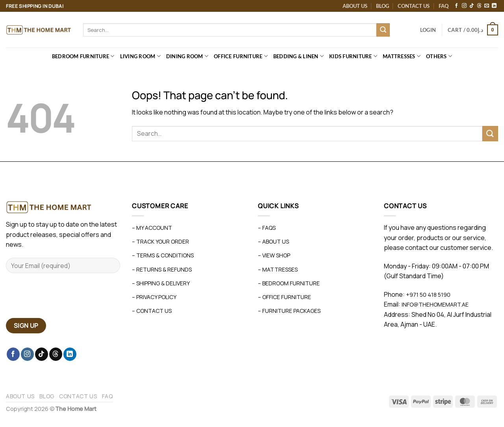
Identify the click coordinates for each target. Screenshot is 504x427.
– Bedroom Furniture (289, 283)
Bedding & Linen (298, 56)
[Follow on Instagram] (464, 6)
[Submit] (383, 30)
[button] (428, 30)
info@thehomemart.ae (435, 304)
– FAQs (267, 228)
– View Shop (274, 255)
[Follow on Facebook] (456, 6)
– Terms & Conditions (163, 255)
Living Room (140, 56)
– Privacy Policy (154, 297)
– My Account (152, 228)
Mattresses (402, 56)
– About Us (273, 241)
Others (439, 56)
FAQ (444, 6)
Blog (383, 6)
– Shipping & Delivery (161, 283)
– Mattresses (278, 269)
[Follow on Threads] (479, 6)
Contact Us (414, 6)
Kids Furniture (353, 56)
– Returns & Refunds (162, 269)
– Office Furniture (284, 297)
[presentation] (66, 299)
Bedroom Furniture (83, 56)
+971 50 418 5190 (428, 295)
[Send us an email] (487, 6)
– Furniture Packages (289, 311)
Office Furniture (241, 56)
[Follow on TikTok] (472, 6)
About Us (355, 6)
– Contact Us (152, 311)
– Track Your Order (160, 241)
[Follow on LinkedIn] (494, 6)
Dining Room (187, 56)
